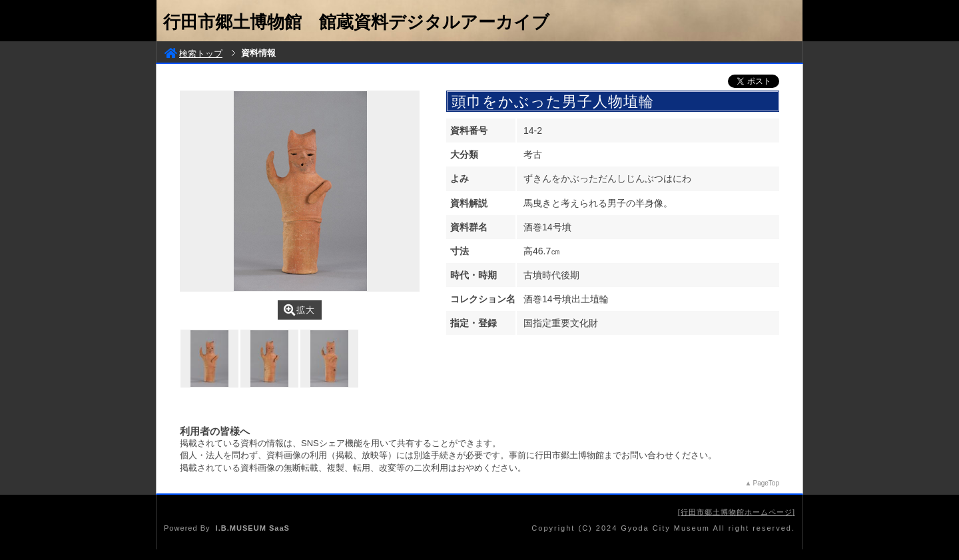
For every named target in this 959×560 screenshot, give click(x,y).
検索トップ (193, 54)
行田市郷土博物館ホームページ (737, 512)
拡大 (299, 310)
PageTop (766, 483)
